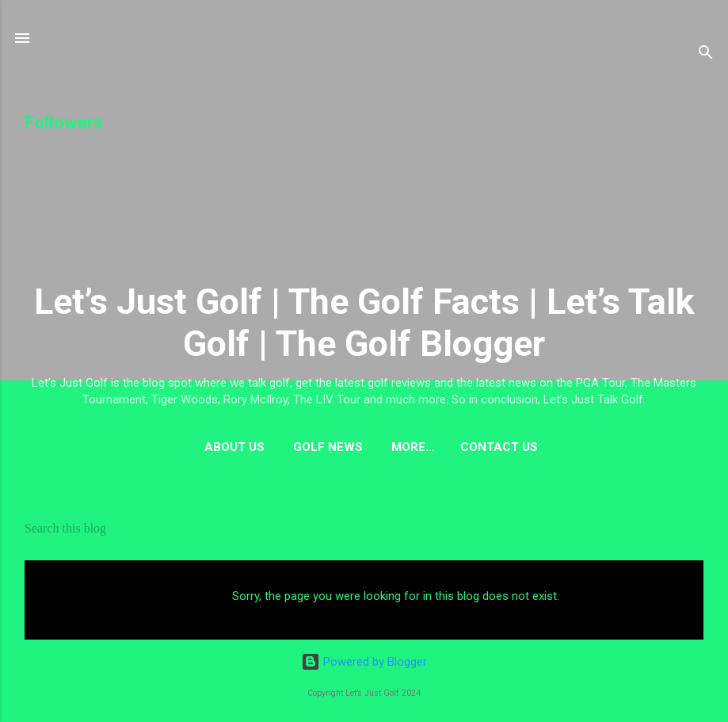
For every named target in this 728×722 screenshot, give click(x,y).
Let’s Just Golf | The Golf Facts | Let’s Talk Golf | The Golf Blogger (364, 323)
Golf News (328, 447)
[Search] (706, 55)
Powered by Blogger (364, 662)
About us (234, 447)
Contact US (499, 447)
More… (413, 447)
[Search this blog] (364, 529)
